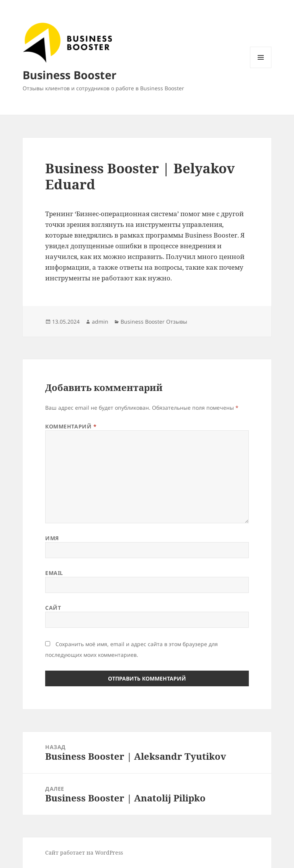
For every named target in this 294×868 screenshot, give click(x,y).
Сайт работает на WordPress (84, 853)
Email (54, 573)
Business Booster (69, 75)
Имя (52, 538)
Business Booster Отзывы (154, 322)
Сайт (53, 608)
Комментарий (71, 426)
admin (100, 322)
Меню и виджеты (261, 68)
